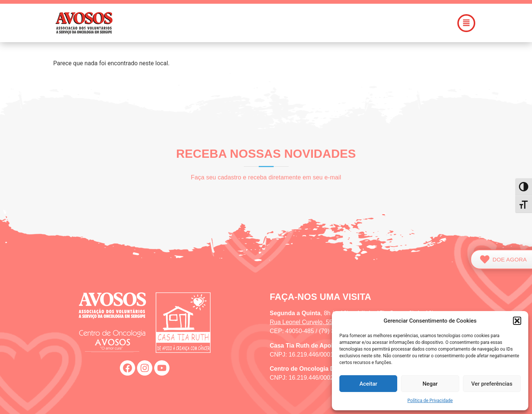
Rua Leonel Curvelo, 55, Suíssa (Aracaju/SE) (330, 322)
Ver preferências (492, 384)
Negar (430, 384)
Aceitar (368, 384)
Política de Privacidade (430, 401)
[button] (517, 321)
